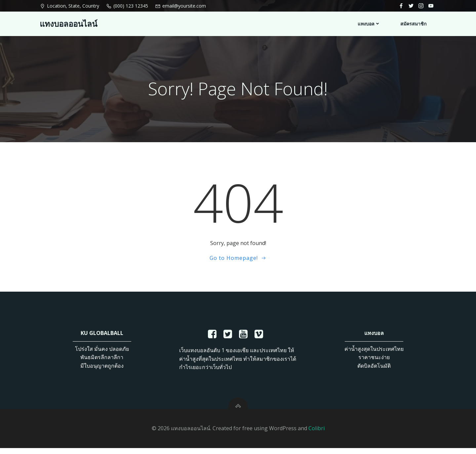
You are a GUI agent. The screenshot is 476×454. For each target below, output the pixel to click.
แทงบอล (369, 23)
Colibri (317, 434)
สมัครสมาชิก (414, 23)
